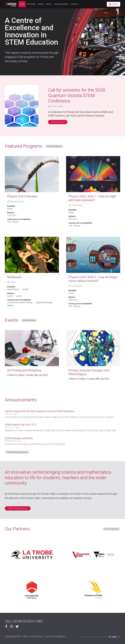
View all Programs (54, 146)
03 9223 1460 (33, 621)
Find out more (58, 122)
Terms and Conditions (55, 636)
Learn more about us (18, 508)
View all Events (29, 320)
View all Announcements (17, 452)
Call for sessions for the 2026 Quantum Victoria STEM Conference (77, 95)
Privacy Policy (36, 636)
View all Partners (111, 529)
